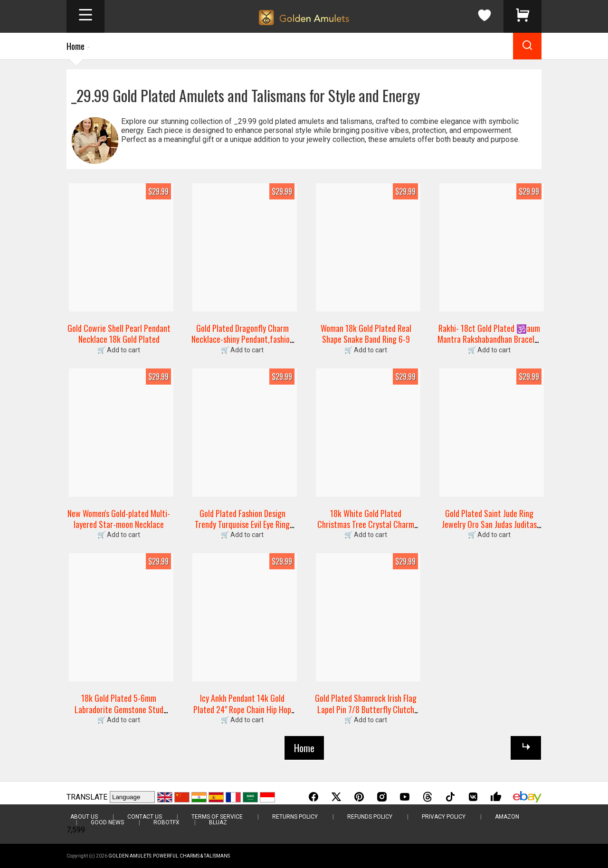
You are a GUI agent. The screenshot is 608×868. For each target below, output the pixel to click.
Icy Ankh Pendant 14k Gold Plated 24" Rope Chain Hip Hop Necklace (242, 709)
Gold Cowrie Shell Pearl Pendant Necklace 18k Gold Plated (119, 334)
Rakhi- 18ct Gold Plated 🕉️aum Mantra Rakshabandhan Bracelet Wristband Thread (489, 339)
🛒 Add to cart (119, 350)
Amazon (507, 817)
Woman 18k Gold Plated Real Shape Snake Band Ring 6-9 (366, 334)
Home (76, 46)
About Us (84, 817)
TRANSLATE (87, 797)
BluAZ (218, 822)
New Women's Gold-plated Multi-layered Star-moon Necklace (119, 519)
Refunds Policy (370, 817)
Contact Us (145, 817)
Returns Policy (295, 817)
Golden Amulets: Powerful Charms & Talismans (169, 856)
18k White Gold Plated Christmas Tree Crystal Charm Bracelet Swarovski (366, 524)
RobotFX (166, 822)
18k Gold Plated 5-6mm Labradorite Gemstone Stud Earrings (119, 709)
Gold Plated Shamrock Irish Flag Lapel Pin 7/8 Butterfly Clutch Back (366, 709)
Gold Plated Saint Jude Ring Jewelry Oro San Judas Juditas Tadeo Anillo (489, 524)
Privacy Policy (444, 817)
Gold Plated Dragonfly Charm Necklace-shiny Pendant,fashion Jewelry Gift (242, 339)
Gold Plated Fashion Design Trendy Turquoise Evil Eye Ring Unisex (242, 524)
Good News (107, 822)
